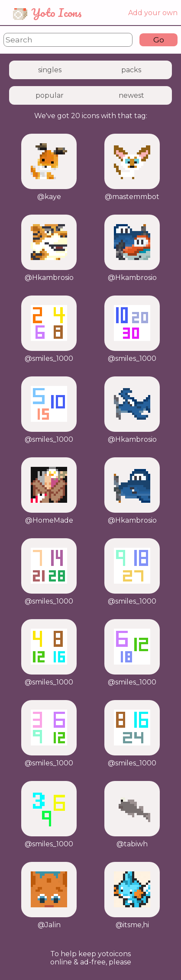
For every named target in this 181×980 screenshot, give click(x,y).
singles (50, 70)
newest (131, 95)
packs (131, 70)
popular (50, 95)
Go (159, 40)
